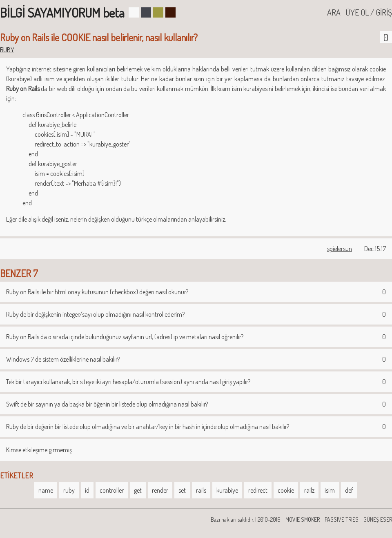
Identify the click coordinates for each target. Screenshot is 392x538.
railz (309, 490)
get (138, 490)
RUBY (7, 50)
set (182, 490)
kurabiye (227, 490)
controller (112, 490)
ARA (334, 12)
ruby (69, 490)
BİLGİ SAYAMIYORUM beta (62, 12)
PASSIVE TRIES (342, 519)
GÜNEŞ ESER (378, 519)
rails (201, 490)
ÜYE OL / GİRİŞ (369, 12)
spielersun (340, 249)
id (87, 490)
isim (330, 490)
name (46, 490)
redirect (258, 490)
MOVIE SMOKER (303, 519)
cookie (286, 490)
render (160, 490)
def (349, 490)
